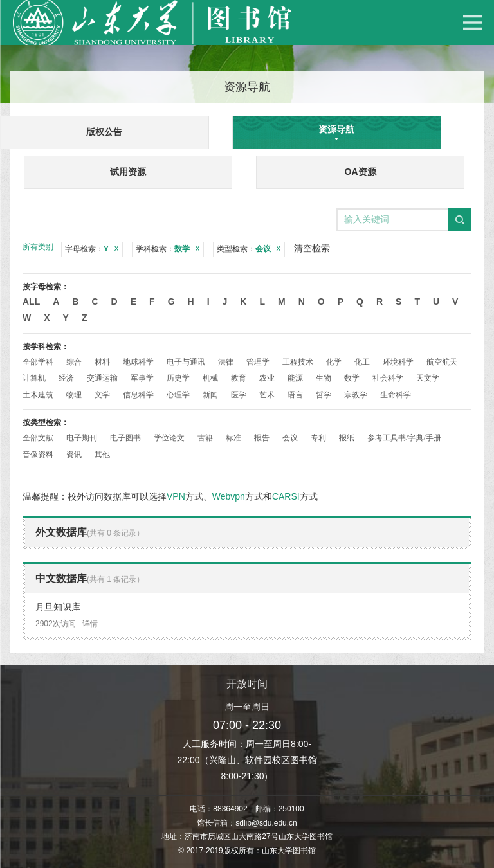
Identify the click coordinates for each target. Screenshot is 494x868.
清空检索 (312, 248)
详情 (90, 624)
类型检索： (249, 249)
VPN (176, 496)
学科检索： (168, 249)
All (31, 302)
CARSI (286, 496)
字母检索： (92, 249)
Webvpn (229, 496)
